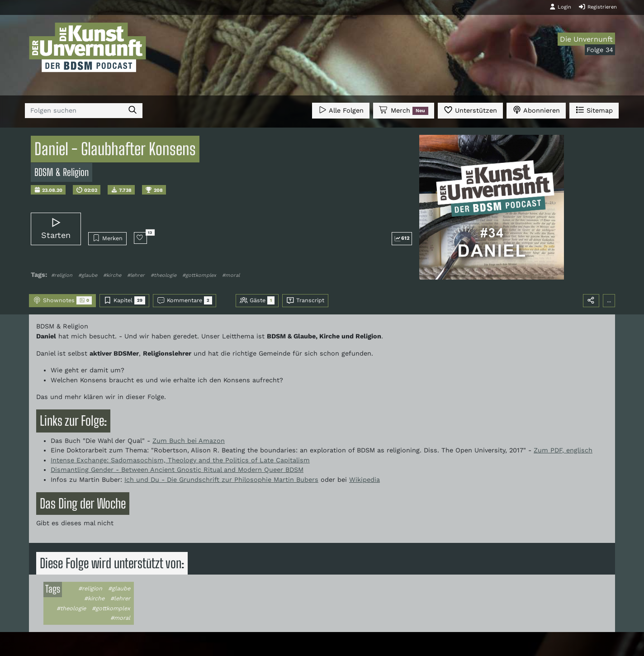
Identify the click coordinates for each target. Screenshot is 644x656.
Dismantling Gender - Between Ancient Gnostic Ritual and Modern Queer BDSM (177, 470)
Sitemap (594, 110)
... (609, 300)
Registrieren (598, 7)
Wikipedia (365, 480)
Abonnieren (536, 110)
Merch (403, 110)
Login (560, 7)
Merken (107, 238)
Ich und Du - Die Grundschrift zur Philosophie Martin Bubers (221, 480)
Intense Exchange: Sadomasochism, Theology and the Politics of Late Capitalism (180, 460)
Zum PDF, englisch (563, 450)
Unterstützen (470, 110)
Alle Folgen (341, 110)
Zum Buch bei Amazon (189, 441)
